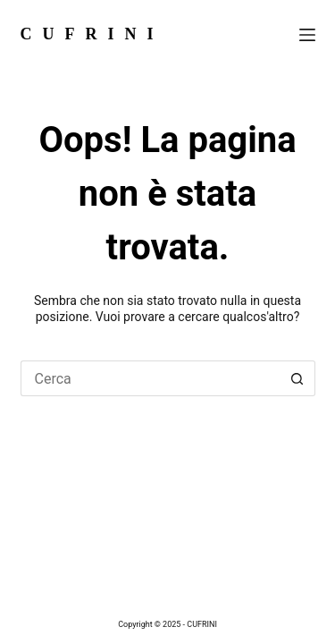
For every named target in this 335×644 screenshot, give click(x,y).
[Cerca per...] (150, 378)
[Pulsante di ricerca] (297, 378)
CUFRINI (92, 34)
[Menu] (307, 35)
